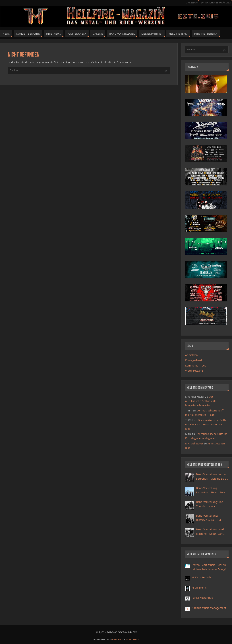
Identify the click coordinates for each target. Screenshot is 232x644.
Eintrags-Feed (194, 360)
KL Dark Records (201, 577)
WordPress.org (194, 371)
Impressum (191, 3)
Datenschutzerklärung (216, 3)
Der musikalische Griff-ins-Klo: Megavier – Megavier (201, 401)
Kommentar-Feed (196, 366)
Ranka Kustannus (202, 598)
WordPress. (133, 640)
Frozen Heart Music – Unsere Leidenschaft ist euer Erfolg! (209, 567)
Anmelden (191, 355)
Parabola (118, 640)
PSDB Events (199, 588)
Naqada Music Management (209, 608)
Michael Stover (194, 443)
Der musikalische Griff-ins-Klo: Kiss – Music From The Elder (206, 424)
